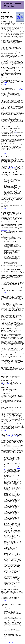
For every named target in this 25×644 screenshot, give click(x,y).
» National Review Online (13, 5)
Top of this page (12, 643)
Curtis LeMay (6, 83)
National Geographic (6, 230)
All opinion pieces (20, 18)
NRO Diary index (20, 19)
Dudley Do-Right (5, 384)
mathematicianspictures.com (12, 436)
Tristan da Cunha (12, 167)
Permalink (4, 85)
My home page (20, 17)
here (16, 132)
